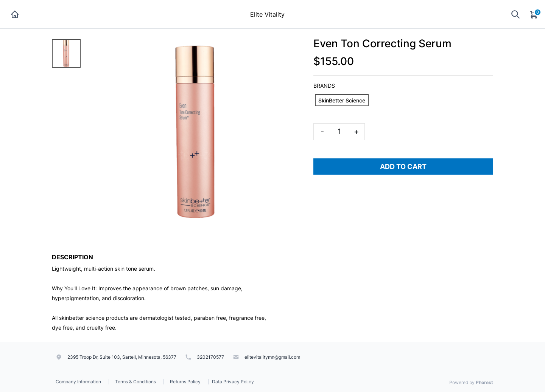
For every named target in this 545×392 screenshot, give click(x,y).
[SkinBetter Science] (342, 100)
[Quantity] (339, 132)
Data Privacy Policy (233, 382)
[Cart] (534, 14)
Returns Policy (185, 382)
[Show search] (515, 14)
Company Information (78, 382)
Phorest (484, 382)
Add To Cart (403, 167)
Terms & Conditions (135, 382)
